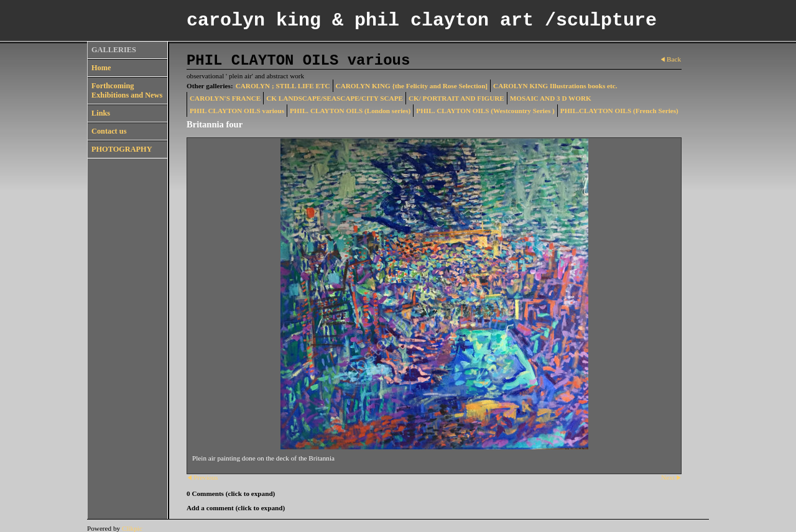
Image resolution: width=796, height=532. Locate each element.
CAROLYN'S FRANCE (225, 98)
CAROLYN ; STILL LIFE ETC (283, 86)
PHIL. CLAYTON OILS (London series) (350, 111)
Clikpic (132, 528)
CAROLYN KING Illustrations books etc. (555, 86)
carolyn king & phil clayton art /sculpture (422, 21)
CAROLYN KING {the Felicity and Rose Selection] (412, 86)
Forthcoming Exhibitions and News (127, 90)
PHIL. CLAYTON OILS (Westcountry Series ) (485, 111)
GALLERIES (114, 50)
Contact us (109, 131)
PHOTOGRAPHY (122, 149)
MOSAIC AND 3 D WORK (551, 98)
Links (101, 113)
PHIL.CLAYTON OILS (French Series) (619, 111)
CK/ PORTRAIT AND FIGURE (456, 98)
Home (101, 68)
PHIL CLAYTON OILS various (237, 111)
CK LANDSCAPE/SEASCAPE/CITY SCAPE (335, 98)
